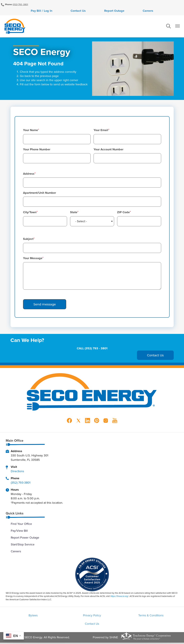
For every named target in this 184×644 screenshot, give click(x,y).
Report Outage (110, 11)
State (74, 213)
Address (29, 174)
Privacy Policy (92, 616)
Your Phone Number (37, 150)
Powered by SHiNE (105, 639)
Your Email (101, 131)
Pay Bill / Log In (55, 11)
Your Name (30, 131)
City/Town (30, 213)
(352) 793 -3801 (20, 4)
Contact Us (83, 11)
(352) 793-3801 (21, 483)
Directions (17, 472)
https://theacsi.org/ (119, 597)
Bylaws (36, 616)
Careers (135, 11)
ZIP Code (123, 213)
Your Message (33, 259)
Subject (28, 240)
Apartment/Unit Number (39, 193)
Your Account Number (108, 150)
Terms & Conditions (148, 616)
